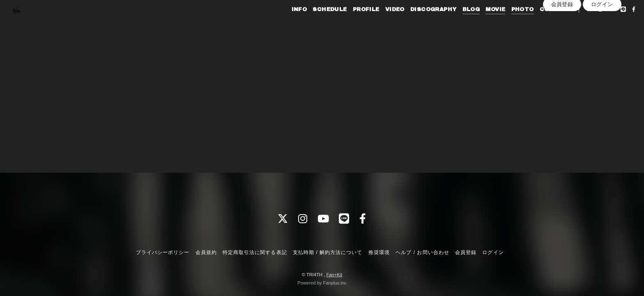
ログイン (602, 38)
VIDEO (380, 24)
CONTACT (540, 24)
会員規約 (206, 252)
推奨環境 (379, 252)
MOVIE (481, 24)
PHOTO (507, 24)
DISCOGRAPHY (418, 24)
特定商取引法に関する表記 (255, 252)
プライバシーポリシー (163, 252)
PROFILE (351, 24)
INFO (284, 24)
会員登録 (562, 38)
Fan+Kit (334, 275)
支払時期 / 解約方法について (328, 252)
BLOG (456, 24)
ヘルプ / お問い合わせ (422, 252)
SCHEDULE (315, 24)
